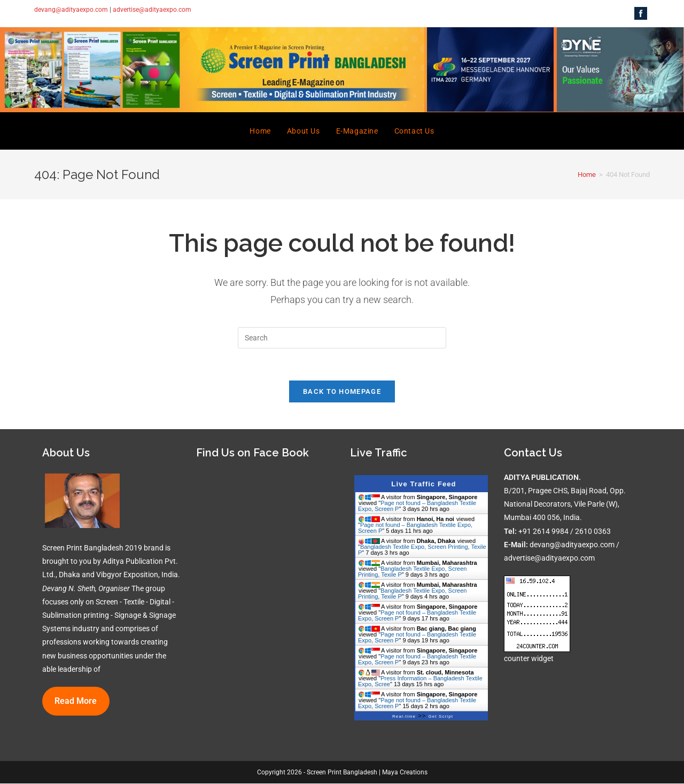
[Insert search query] (342, 338)
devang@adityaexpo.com (71, 10)
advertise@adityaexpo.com (152, 10)
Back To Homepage (342, 391)
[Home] (587, 174)
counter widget (529, 659)
